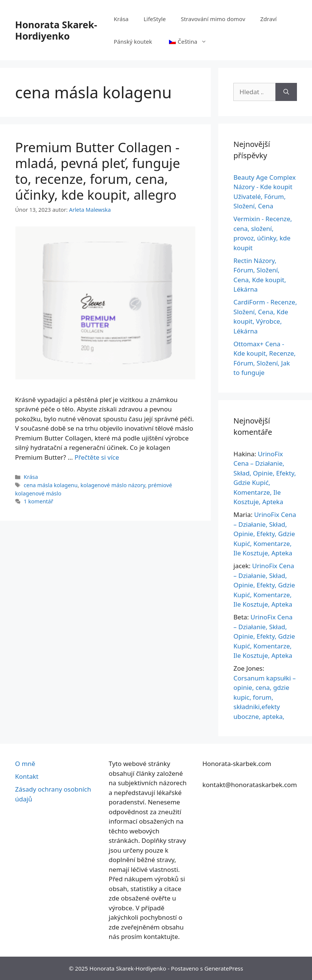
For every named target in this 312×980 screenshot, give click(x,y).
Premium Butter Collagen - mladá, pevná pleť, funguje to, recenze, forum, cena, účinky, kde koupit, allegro (97, 171)
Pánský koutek (133, 41)
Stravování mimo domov (213, 19)
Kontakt (27, 776)
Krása (121, 19)
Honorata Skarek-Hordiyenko (56, 30)
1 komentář (38, 501)
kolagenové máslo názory (113, 485)
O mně (25, 764)
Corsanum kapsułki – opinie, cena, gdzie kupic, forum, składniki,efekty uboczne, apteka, (265, 697)
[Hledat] (286, 92)
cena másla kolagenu (51, 485)
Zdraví (269, 19)
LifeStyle (154, 19)
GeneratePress (224, 968)
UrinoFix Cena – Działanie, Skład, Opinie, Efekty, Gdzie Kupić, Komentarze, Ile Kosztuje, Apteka (265, 534)
